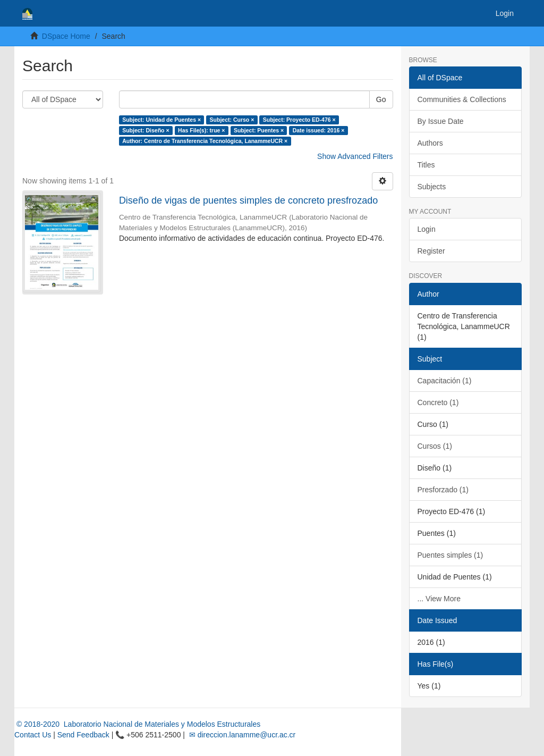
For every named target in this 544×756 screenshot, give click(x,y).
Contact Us (33, 735)
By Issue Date (441, 121)
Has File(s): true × (201, 130)
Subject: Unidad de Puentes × (161, 120)
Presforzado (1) (443, 490)
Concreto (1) (438, 402)
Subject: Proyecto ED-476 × (299, 120)
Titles (426, 165)
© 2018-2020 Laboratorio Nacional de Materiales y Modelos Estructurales (137, 724)
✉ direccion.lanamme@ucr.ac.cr (241, 735)
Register (431, 251)
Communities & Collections (462, 99)
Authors (430, 143)
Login (427, 229)
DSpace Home (66, 36)
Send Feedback (83, 735)
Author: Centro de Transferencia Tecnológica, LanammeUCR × (205, 141)
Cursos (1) (435, 446)
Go (381, 99)
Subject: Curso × (232, 120)
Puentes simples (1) (450, 555)
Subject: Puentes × (259, 130)
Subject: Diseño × (146, 130)
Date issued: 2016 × (319, 130)
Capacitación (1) (445, 381)
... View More (439, 599)
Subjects (432, 187)
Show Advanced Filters (355, 156)
